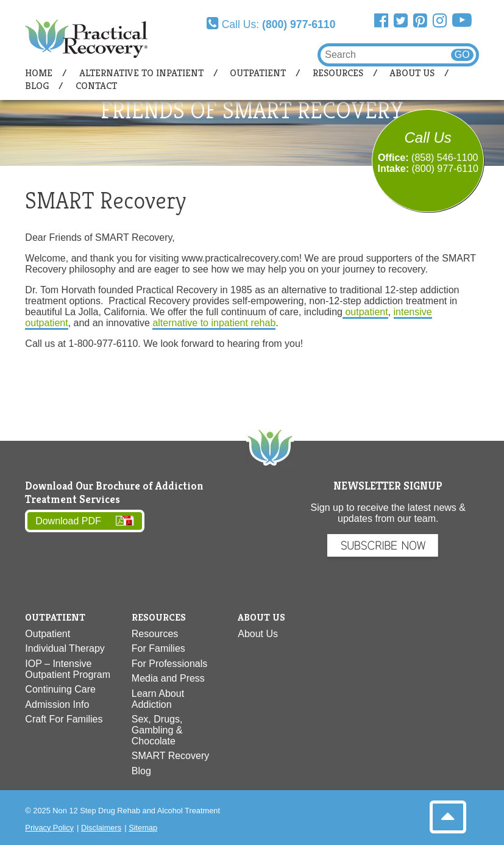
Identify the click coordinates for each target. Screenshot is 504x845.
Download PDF (68, 521)
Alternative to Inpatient (141, 73)
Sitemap (143, 828)
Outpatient (258, 73)
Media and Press (168, 678)
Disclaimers (101, 828)
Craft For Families (64, 719)
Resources (338, 73)
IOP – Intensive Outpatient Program (68, 669)
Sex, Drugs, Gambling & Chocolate (157, 730)
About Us (412, 73)
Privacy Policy (49, 828)
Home (39, 73)
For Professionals (170, 664)
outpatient (365, 312)
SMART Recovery (170, 756)
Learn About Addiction (158, 699)
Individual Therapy (65, 648)
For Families (158, 648)
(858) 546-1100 (445, 158)
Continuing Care (60, 689)
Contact (96, 86)
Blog (37, 86)
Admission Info (57, 704)
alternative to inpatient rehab (214, 323)
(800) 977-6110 (445, 169)
